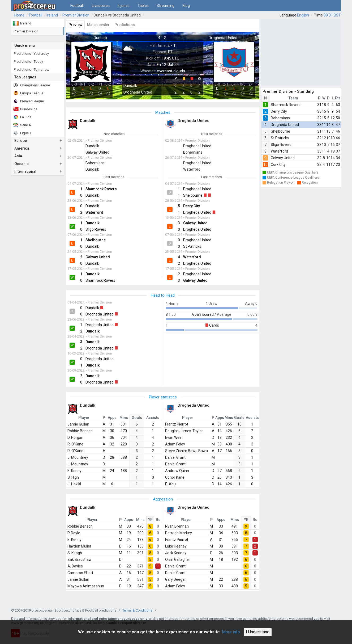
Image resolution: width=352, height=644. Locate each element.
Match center (98, 25)
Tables (143, 6)
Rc (158, 520)
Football (77, 6)
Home (19, 15)
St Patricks (280, 138)
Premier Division (76, 15)
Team (293, 98)
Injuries (124, 6)
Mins (124, 418)
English (303, 15)
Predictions (125, 25)
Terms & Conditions (137, 610)
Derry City (279, 111)
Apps (112, 418)
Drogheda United (285, 125)
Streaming (166, 6)
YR (150, 520)
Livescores (101, 6)
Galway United (283, 158)
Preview (75, 25)
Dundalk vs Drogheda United (117, 15)
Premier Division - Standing (288, 91)
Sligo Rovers (281, 145)
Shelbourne (280, 131)
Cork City (278, 165)
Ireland (52, 15)
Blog (186, 6)
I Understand (258, 632)
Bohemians (280, 118)
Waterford (279, 151)
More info (231, 632)
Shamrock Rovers (286, 105)
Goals (137, 418)
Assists (153, 418)
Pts (338, 98)
